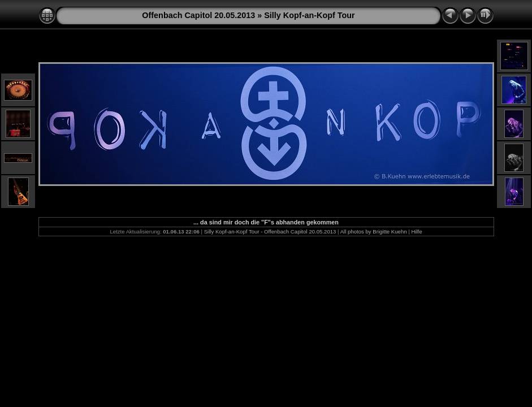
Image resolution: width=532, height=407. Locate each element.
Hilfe (416, 231)
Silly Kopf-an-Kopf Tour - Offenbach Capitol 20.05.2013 (270, 231)
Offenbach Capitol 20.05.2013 (198, 15)
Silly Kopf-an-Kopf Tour (309, 15)
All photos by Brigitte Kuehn (374, 231)
